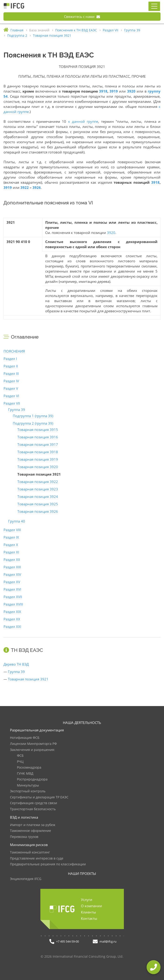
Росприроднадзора (32, 779)
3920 (131, 91)
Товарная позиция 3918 (38, 452)
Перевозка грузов (24, 837)
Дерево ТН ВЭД (16, 664)
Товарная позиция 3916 (38, 437)
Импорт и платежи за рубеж (33, 825)
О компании (92, 906)
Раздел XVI (12, 589)
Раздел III (11, 373)
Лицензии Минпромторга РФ (33, 744)
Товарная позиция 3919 (38, 459)
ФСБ (20, 756)
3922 (25, 187)
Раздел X (11, 545)
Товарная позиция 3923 (38, 489)
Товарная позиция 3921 (28, 679)
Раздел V (11, 388)
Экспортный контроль (28, 791)
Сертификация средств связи (34, 803)
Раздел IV (11, 381)
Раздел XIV (12, 574)
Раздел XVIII (13, 604)
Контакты (89, 918)
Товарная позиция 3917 (38, 444)
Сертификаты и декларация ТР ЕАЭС (39, 797)
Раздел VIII (12, 530)
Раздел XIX (12, 612)
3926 (37, 187)
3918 (103, 91)
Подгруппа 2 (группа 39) (33, 423)
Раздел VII (12, 403)
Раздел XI (11, 552)
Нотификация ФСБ (25, 738)
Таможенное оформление (31, 831)
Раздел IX (11, 537)
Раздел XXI (12, 627)
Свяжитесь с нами (82, 17)
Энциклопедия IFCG (26, 879)
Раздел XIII (12, 567)
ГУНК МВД (25, 774)
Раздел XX (12, 619)
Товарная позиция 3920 (38, 467)
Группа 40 (17, 521)
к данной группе (83, 121)
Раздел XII (12, 560)
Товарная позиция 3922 (38, 482)
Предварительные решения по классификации (48, 864)
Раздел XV (12, 582)
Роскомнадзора (29, 768)
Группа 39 (17, 410)
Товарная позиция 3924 (38, 497)
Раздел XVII (13, 597)
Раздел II (11, 366)
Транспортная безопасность (33, 809)
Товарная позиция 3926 (38, 511)
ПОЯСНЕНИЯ (14, 351)
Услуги (87, 900)
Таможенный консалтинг (30, 852)
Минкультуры (28, 785)
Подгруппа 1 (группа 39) (33, 416)
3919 (114, 91)
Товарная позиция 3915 (38, 430)
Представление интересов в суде (37, 858)
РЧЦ (20, 762)
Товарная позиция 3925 (38, 504)
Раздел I (10, 359)
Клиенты (88, 912)
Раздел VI (11, 396)
